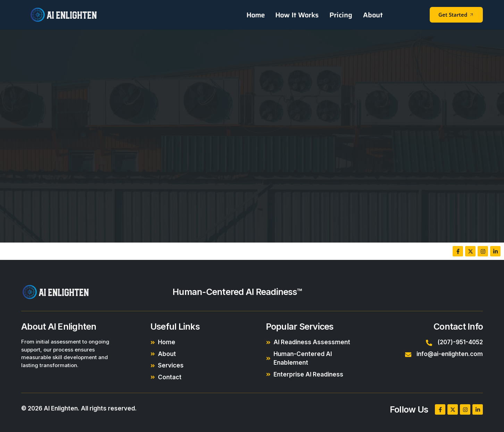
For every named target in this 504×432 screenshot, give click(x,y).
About (373, 15)
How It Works (298, 15)
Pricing (341, 15)
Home (256, 15)
